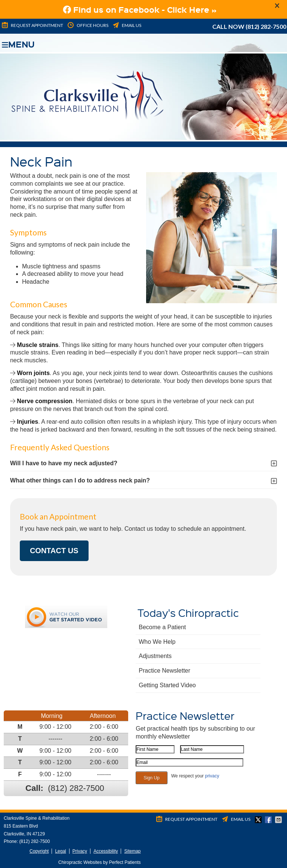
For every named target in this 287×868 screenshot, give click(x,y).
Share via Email (279, 820)
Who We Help (157, 642)
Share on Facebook (269, 820)
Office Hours (87, 25)
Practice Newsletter (164, 671)
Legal (60, 851)
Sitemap (132, 851)
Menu (18, 43)
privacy (212, 776)
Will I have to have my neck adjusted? (64, 463)
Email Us (126, 25)
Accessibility (106, 851)
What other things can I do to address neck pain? (80, 480)
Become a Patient (162, 627)
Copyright (39, 851)
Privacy (80, 851)
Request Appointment (32, 25)
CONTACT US (54, 551)
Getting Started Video (167, 685)
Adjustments (155, 656)
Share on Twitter (259, 820)
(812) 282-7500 (266, 26)
